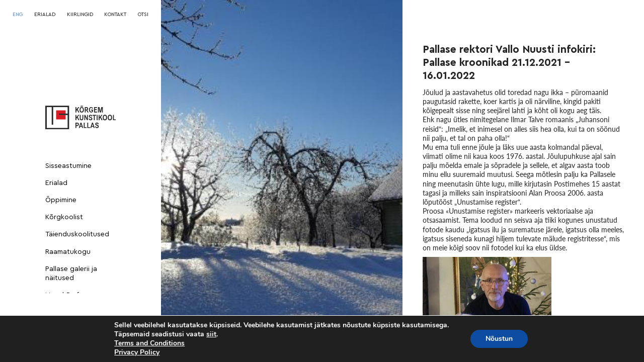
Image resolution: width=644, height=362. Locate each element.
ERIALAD (45, 15)
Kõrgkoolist (64, 217)
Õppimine (61, 200)
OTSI (143, 15)
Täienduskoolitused (77, 234)
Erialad (56, 183)
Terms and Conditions (149, 343)
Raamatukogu (68, 252)
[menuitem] (18, 15)
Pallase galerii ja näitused (71, 274)
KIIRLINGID (80, 15)
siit (211, 334)
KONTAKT (115, 15)
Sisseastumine (68, 166)
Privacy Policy (137, 352)
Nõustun (499, 339)
